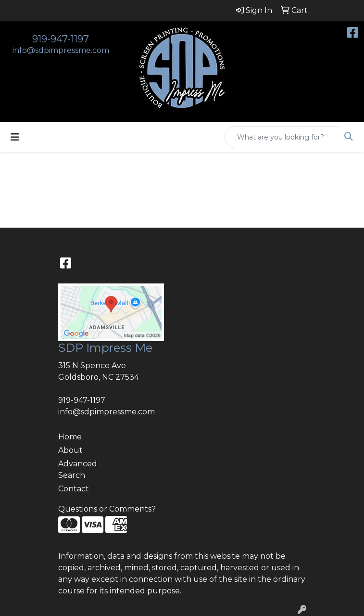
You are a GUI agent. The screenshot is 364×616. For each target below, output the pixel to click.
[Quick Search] (282, 137)
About (70, 450)
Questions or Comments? (107, 509)
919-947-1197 (61, 39)
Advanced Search (78, 469)
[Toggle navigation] (15, 137)
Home (70, 437)
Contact (74, 489)
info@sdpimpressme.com (61, 50)
